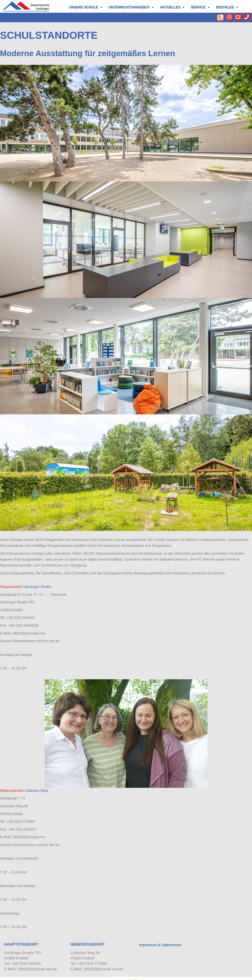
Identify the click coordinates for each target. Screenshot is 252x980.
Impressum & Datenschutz (160, 945)
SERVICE (200, 7)
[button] (86, 7)
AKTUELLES (172, 7)
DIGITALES (227, 7)
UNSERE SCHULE (86, 7)
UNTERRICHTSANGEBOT (131, 7)
